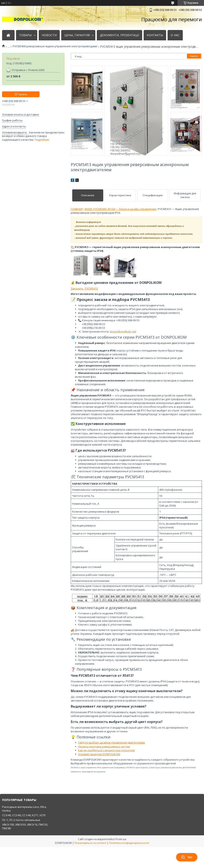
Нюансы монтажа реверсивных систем (104, 746)
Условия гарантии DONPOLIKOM (99, 754)
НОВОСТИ (49, 35)
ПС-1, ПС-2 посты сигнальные (21, 820)
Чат (187, 857)
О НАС (175, 35)
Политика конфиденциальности (129, 843)
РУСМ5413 (91, 288)
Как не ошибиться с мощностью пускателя (106, 750)
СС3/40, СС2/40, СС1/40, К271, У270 (24, 815)
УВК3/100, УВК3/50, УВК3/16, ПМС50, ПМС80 (25, 826)
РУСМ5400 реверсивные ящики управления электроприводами (55, 46)
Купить (23, 94)
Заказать (77, 288)
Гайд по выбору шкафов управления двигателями (111, 743)
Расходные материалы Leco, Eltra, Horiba (24, 809)
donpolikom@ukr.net (123, 332)
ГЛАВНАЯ (77, 209)
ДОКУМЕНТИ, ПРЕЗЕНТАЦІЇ (119, 35)
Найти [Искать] (194, 56)
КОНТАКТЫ (155, 35)
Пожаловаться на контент (90, 843)
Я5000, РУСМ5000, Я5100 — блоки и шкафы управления (121, 209)
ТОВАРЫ (25, 35)
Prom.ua (121, 839)
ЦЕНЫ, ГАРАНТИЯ (77, 35)
